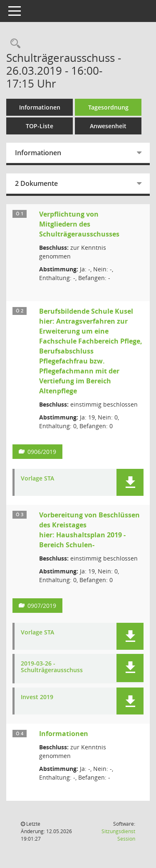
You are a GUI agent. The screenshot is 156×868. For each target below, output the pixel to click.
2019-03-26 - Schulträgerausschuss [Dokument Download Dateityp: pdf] (52, 667)
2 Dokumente (36, 183)
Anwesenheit (108, 126)
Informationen (40, 107)
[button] (130, 482)
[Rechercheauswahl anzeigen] (13, 44)
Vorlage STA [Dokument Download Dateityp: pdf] (37, 479)
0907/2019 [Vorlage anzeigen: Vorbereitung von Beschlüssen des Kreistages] (42, 606)
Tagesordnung (108, 107)
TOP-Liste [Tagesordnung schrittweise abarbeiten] (40, 126)
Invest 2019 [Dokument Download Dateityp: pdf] (37, 697)
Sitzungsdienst (118, 835)
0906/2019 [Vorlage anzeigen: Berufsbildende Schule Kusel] (42, 452)
